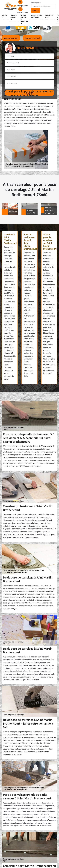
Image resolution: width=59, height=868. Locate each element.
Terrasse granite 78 (14, 17)
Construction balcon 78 (37, 16)
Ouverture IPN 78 (49, 16)
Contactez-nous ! (32, 38)
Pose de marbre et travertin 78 (24, 19)
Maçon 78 (4, 16)
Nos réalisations (11, 38)
